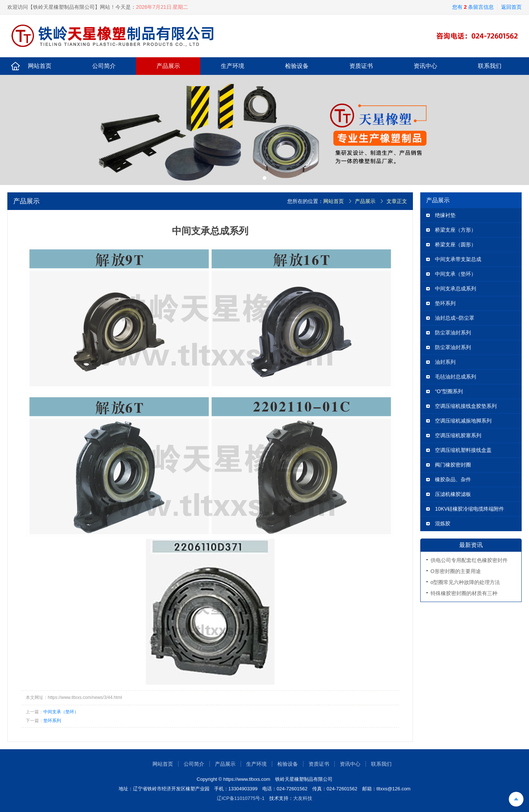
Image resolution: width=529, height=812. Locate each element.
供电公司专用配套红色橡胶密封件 (469, 560)
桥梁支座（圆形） (456, 244)
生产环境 (233, 66)
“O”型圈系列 (449, 391)
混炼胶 (443, 523)
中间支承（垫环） (61, 712)
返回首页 (511, 7)
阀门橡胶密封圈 (453, 465)
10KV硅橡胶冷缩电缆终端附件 (469, 509)
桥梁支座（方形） (456, 230)
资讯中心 (425, 66)
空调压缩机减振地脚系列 (463, 421)
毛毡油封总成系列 (456, 377)
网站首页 (40, 66)
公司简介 (104, 66)
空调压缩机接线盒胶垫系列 (466, 406)
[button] (264, 178)
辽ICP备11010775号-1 (241, 798)
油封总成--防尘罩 (455, 318)
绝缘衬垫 (445, 215)
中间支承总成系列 (456, 289)
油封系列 (445, 362)
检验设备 (297, 66)
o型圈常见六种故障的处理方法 (465, 582)
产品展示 (168, 66)
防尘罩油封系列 (453, 333)
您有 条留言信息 (473, 7)
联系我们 (490, 66)
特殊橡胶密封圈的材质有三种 (464, 593)
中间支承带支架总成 (458, 259)
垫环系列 (52, 721)
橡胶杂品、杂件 (453, 479)
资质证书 (361, 66)
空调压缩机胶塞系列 (458, 435)
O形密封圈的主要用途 (456, 571)
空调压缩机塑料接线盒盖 (463, 450)
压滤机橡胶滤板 (453, 494)
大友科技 (303, 798)
